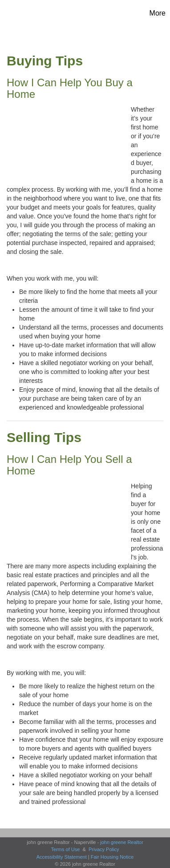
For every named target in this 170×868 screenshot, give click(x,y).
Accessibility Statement (62, 857)
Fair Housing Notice (112, 857)
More (158, 13)
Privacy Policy (104, 849)
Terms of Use (66, 849)
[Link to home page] (24, 13)
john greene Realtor (122, 842)
